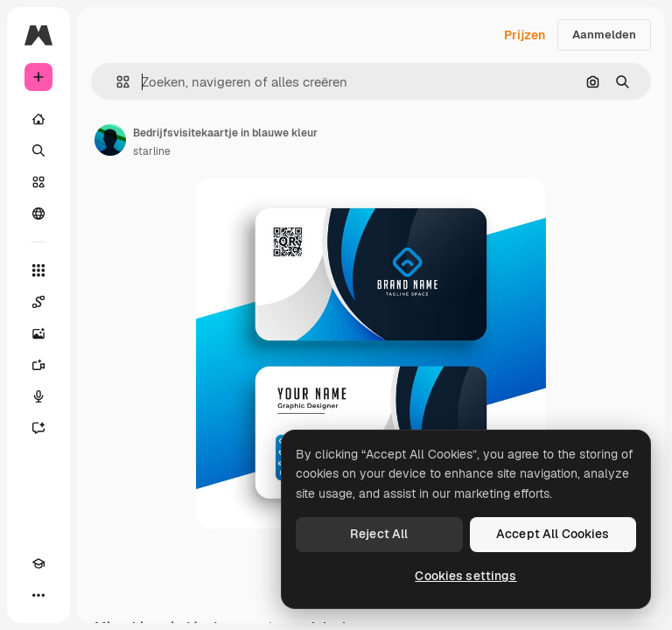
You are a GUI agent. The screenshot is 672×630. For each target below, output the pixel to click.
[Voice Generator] (38, 396)
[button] (116, 82)
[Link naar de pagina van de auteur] (110, 140)
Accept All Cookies (553, 534)
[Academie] (38, 563)
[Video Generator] (38, 365)
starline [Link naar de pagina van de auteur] (152, 151)
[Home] (38, 119)
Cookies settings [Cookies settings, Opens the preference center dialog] (465, 576)
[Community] (38, 213)
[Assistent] (38, 428)
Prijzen (525, 35)
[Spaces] (38, 302)
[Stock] (38, 182)
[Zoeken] (38, 150)
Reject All (379, 534)
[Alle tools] (38, 270)
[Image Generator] (38, 333)
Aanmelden (604, 35)
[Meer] (38, 595)
